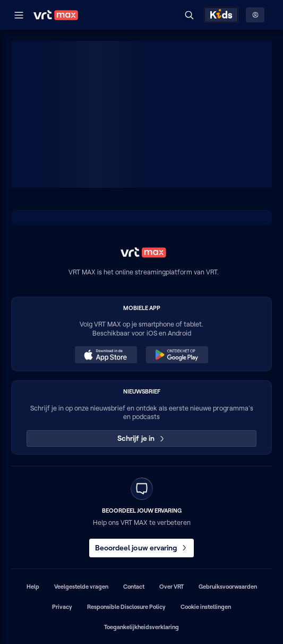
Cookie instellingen (206, 607)
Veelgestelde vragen (81, 587)
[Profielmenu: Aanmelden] (255, 15)
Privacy (62, 607)
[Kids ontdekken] (221, 15)
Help (33, 587)
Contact (134, 587)
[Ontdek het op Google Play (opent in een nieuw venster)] (177, 355)
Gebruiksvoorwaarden (228, 587)
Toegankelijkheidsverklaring (141, 627)
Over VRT (171, 587)
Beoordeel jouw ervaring (142, 548)
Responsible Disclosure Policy (126, 607)
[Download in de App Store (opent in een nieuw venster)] (106, 355)
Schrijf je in (141, 438)
